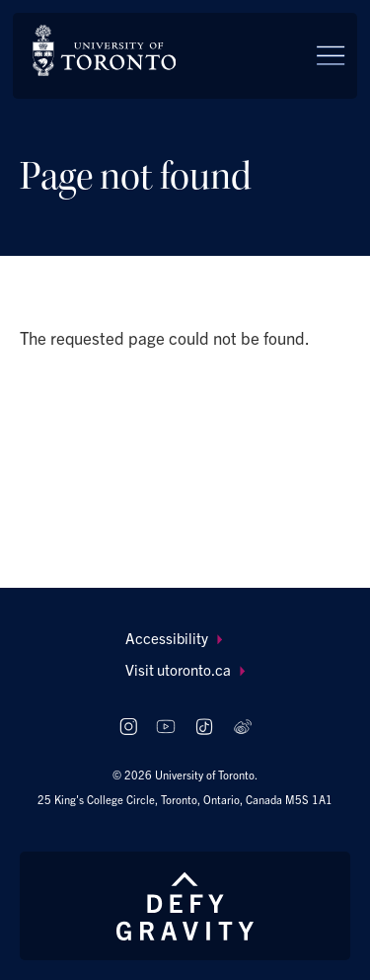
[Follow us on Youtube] (166, 727)
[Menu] (331, 55)
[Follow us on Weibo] (242, 727)
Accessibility (174, 638)
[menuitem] (185, 639)
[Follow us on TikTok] (204, 727)
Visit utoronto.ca (185, 669)
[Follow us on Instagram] (128, 727)
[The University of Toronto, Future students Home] (104, 50)
